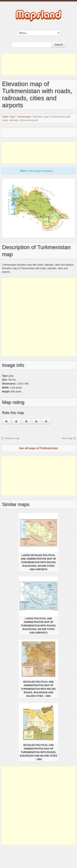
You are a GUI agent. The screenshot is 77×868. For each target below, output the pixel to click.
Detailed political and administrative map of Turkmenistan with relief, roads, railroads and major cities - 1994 (38, 689)
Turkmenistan (24, 117)
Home (5, 117)
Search (59, 45)
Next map (67, 438)
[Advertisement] (38, 64)
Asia (12, 117)
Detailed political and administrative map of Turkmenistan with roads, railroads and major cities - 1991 (39, 752)
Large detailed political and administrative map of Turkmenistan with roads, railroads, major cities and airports (38, 562)
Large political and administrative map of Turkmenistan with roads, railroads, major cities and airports (38, 626)
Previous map (12, 438)
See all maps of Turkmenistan (39, 448)
